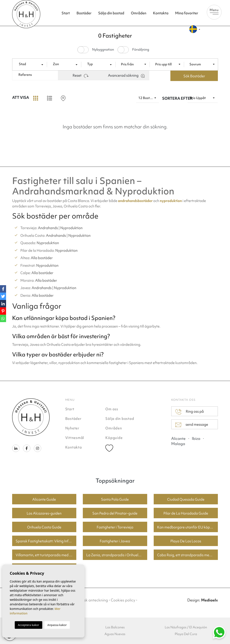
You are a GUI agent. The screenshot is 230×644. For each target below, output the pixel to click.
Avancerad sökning (126, 75)
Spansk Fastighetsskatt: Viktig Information (46, 541)
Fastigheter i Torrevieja (115, 527)
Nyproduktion (71, 228)
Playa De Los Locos (186, 541)
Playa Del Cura (186, 634)
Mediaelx (210, 600)
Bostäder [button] (84, 13)
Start (66, 13)
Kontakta (161, 13)
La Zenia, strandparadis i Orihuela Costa (117, 555)
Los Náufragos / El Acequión (186, 627)
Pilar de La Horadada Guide (186, 513)
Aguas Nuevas (115, 634)
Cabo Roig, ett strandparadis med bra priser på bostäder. (188, 555)
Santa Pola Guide (115, 499)
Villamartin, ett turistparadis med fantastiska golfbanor (46, 555)
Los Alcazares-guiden (44, 513)
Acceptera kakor (28, 625)
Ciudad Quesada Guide (186, 499)
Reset (81, 75)
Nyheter (72, 428)
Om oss (112, 409)
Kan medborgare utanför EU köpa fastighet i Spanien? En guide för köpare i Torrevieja (188, 527)
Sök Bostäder (194, 76)
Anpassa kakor (57, 625)
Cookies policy (123, 600)
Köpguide (114, 438)
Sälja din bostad (111, 13)
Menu (214, 11)
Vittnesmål (75, 438)
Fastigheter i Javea (115, 541)
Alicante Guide (44, 499)
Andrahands (48, 228)
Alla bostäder (42, 258)
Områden (139, 13)
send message (192, 425)
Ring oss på (189, 412)
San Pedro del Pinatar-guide (115, 513)
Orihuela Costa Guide (44, 527)
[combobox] (31, 64)
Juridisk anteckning (91, 600)
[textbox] (31, 64)
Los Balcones (115, 627)
